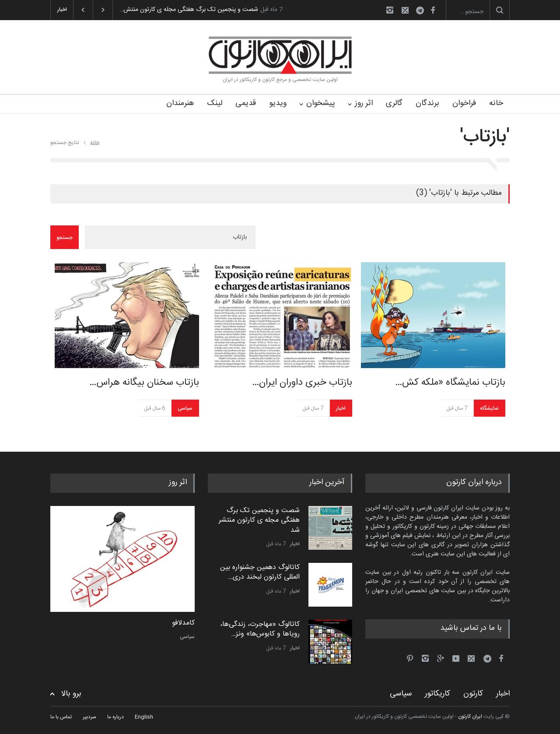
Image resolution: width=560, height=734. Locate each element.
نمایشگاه (489, 408)
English (144, 717)
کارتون (473, 694)
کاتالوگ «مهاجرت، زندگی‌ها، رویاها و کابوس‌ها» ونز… (260, 629)
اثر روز (364, 103)
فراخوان (464, 103)
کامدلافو (183, 623)
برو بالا (71, 694)
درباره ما (115, 717)
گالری (394, 103)
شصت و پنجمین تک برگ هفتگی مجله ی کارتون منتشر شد (259, 520)
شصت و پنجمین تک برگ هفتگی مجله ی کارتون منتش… (189, 10)
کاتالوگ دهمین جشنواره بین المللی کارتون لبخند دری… (260, 572)
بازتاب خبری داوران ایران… (302, 383)
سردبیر (89, 717)
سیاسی (185, 408)
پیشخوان (321, 103)
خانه (496, 103)
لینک (215, 103)
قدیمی (246, 103)
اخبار (341, 408)
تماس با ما (61, 717)
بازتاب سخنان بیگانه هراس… (144, 383)
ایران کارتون (470, 716)
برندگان (427, 103)
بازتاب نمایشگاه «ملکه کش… (450, 383)
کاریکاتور (437, 694)
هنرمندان (180, 103)
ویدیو (278, 103)
